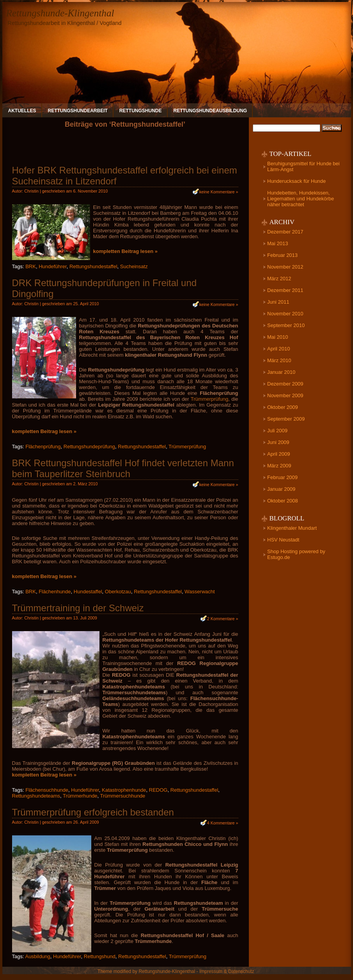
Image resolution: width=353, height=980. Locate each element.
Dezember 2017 (285, 232)
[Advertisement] (125, 150)
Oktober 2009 (283, 407)
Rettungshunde (141, 111)
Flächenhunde (55, 592)
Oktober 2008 (283, 501)
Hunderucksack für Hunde (296, 181)
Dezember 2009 (285, 384)
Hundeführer (53, 266)
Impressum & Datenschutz (227, 971)
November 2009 (285, 395)
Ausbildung (37, 956)
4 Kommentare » (223, 823)
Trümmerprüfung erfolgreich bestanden (93, 812)
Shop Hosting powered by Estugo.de (296, 554)
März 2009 (279, 466)
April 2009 (279, 454)
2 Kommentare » (223, 619)
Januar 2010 (281, 372)
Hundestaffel (88, 592)
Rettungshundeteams (36, 796)
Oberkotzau (118, 592)
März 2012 (279, 279)
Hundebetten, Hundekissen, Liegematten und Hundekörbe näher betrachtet (301, 199)
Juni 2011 (278, 302)
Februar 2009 (282, 477)
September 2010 (286, 325)
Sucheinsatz (134, 266)
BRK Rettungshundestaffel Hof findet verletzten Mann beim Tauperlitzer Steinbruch (123, 468)
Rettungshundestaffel (93, 266)
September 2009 (286, 419)
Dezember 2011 (285, 290)
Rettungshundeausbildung (210, 111)
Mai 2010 (278, 337)
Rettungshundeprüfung (89, 447)
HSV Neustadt (283, 540)
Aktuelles (22, 111)
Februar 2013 (282, 255)
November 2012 (285, 267)
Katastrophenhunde (124, 790)
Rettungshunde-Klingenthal (60, 13)
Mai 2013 (278, 243)
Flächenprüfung (43, 447)
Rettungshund (100, 956)
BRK (31, 266)
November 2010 (285, 314)
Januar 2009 (281, 489)
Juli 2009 (277, 431)
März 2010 (279, 360)
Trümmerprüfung (209, 399)
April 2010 (279, 349)
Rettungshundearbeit (78, 111)
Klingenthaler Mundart (292, 528)
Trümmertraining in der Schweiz (78, 608)
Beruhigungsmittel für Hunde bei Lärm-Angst (303, 166)
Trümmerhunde (80, 796)
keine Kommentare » (219, 192)
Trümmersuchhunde (122, 796)
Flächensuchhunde (47, 790)
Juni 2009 (278, 442)
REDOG (158, 790)
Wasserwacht (200, 592)
